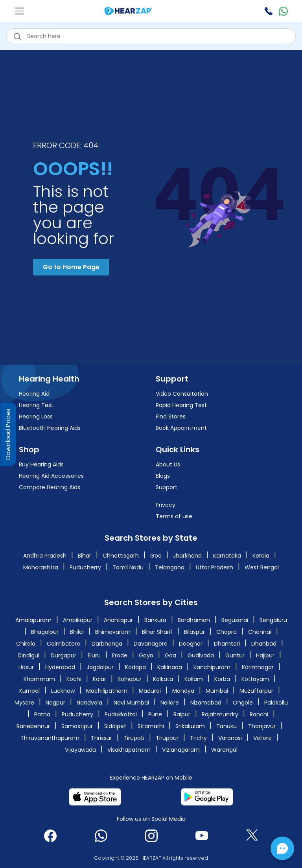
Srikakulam (190, 726)
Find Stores (171, 417)
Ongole (243, 703)
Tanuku (226, 726)
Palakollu (276, 703)
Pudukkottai (121, 714)
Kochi (74, 679)
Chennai (260, 632)
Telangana (170, 567)
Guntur (235, 655)
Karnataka (227, 556)
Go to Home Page (71, 267)
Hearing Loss (36, 417)
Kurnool (29, 691)
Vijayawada (80, 750)
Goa (156, 556)
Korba (222, 679)
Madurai (150, 691)
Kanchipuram (212, 667)
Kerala (261, 556)
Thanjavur (262, 726)
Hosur (26, 667)
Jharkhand (187, 556)
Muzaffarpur (256, 691)
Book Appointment (181, 428)
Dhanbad (264, 644)
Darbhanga (107, 644)
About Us (168, 464)
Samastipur (77, 726)
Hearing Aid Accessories (51, 476)
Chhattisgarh (121, 556)
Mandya (183, 691)
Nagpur (55, 703)
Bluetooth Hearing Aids (50, 428)
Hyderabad (60, 667)
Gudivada (201, 655)
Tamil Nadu (128, 567)
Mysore (24, 703)
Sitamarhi (151, 726)
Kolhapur (130, 679)
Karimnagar (258, 667)
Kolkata (163, 679)
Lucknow (63, 691)
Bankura (155, 620)
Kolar (99, 679)
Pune (155, 714)
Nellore (170, 703)
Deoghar (191, 644)
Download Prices (8, 434)
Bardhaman (194, 620)
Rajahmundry (220, 714)
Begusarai (235, 620)
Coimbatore (64, 644)
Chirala (26, 644)
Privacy (166, 505)
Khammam (39, 679)
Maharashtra (41, 567)
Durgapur (64, 655)
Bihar (85, 556)
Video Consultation (182, 394)
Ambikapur (78, 620)
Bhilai (77, 632)
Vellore (262, 738)
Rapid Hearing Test (181, 405)
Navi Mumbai (131, 703)
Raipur (182, 714)
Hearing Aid (34, 394)
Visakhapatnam (129, 750)
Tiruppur (167, 738)
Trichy (198, 738)
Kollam (194, 679)
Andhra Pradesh (45, 556)
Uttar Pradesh (215, 567)
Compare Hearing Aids (50, 487)
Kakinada (170, 667)
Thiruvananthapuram (50, 738)
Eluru (94, 655)
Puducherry (85, 567)
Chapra (226, 632)
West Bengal (262, 567)
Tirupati (134, 738)
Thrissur (101, 738)
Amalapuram (33, 620)
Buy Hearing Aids (41, 464)
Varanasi (230, 738)
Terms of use (174, 516)
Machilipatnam (107, 691)
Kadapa (135, 667)
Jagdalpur (100, 667)
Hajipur (265, 655)
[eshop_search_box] (151, 36)
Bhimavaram (113, 632)
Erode (120, 655)
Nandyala (89, 703)
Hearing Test (36, 405)
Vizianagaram (181, 750)
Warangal (224, 750)
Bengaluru (273, 620)
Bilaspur (194, 632)
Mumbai (217, 691)
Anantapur (118, 620)
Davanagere (151, 644)
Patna (42, 714)
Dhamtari (227, 644)
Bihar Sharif (157, 632)
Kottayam (255, 679)
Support (167, 487)
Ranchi (259, 714)
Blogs (163, 476)
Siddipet (115, 726)
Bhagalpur (45, 632)
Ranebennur (33, 726)
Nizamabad (206, 703)
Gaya (146, 655)
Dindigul (29, 655)
